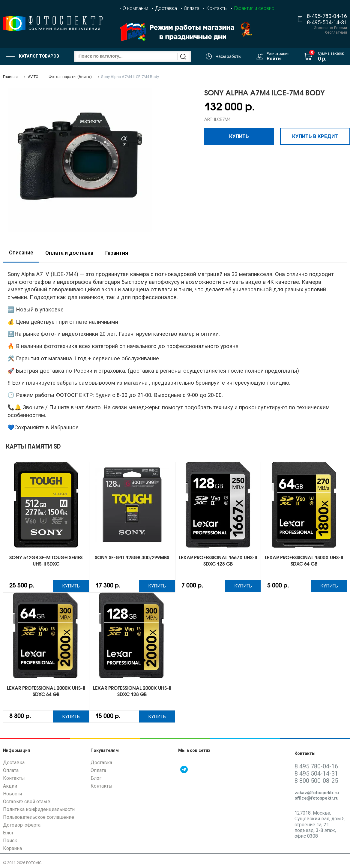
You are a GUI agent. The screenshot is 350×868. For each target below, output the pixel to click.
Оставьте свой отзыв (27, 803)
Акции (10, 787)
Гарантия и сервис (254, 8)
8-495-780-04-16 (327, 16)
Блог (8, 834)
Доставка (166, 8)
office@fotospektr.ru (317, 799)
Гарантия (117, 253)
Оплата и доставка (69, 253)
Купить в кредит (315, 136)
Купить (239, 136)
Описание (21, 253)
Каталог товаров (33, 56)
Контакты (217, 8)
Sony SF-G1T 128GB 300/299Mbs (132, 558)
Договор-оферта (22, 826)
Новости (12, 795)
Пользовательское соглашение (39, 818)
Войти (274, 59)
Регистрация (278, 54)
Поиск (10, 842)
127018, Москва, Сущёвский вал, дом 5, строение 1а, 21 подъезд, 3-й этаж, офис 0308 (320, 826)
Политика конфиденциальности (39, 811)
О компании (135, 8)
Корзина (12, 850)
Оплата (192, 8)
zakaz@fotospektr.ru (317, 794)
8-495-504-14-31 (327, 22)
